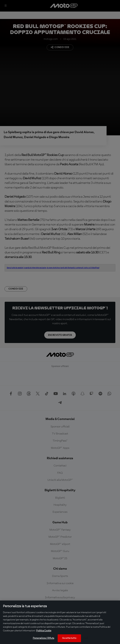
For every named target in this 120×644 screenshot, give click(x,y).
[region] (60, 622)
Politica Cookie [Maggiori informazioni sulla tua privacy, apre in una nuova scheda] (44, 631)
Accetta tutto (69, 638)
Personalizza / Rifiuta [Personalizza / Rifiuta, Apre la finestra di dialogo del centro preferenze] (44, 638)
